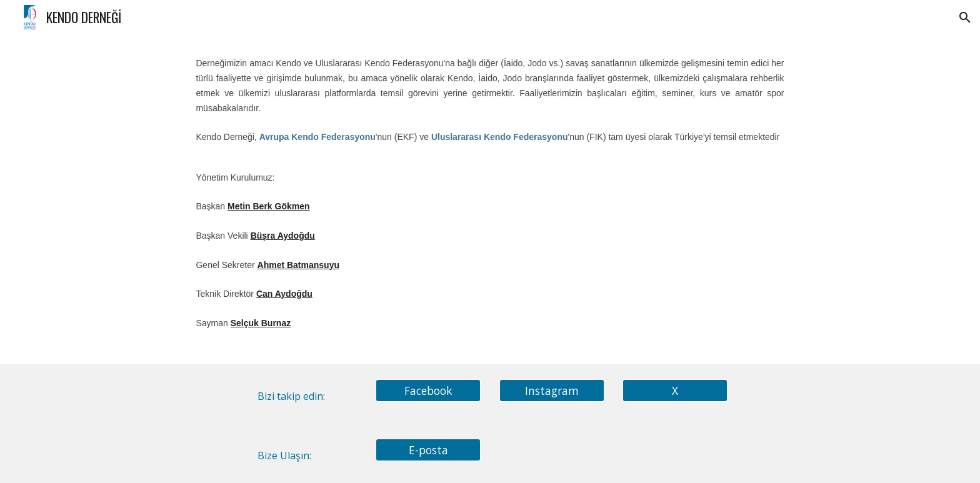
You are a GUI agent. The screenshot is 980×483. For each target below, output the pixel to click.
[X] (675, 390)
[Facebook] (428, 390)
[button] (965, 17)
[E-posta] (428, 450)
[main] (490, 199)
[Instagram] (552, 390)
